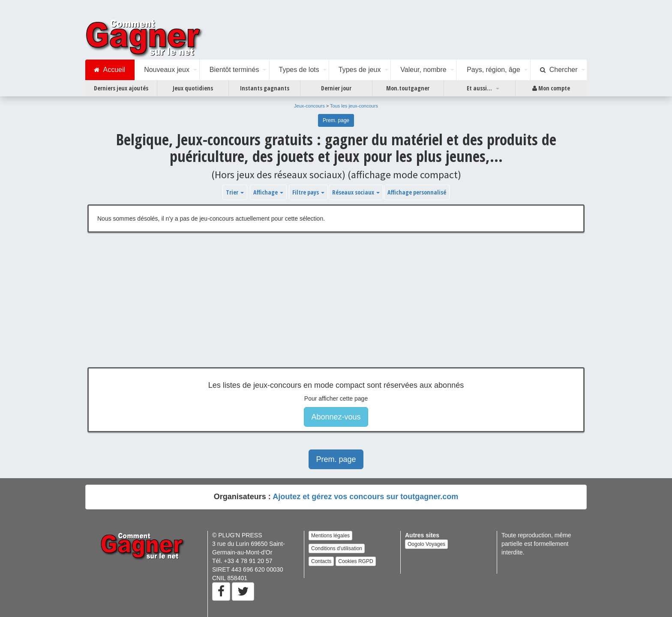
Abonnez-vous (336, 417)
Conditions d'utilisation (337, 548)
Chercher (559, 70)
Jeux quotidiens (193, 88)
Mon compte (551, 88)
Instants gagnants (265, 88)
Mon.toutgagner (408, 88)
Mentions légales (330, 536)
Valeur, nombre (423, 70)
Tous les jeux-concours (354, 106)
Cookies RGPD (355, 561)
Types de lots (299, 70)
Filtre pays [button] (308, 192)
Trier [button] (235, 192)
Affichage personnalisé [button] (417, 192)
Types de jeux (360, 70)
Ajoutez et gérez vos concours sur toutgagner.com (365, 497)
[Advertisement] (336, 306)
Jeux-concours (309, 106)
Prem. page (336, 120)
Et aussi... (479, 88)
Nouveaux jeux (167, 70)
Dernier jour (336, 88)
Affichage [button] (268, 192)
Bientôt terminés (234, 70)
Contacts (321, 561)
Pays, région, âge (493, 70)
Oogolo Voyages (426, 544)
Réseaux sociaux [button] (356, 192)
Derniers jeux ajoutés (121, 88)
